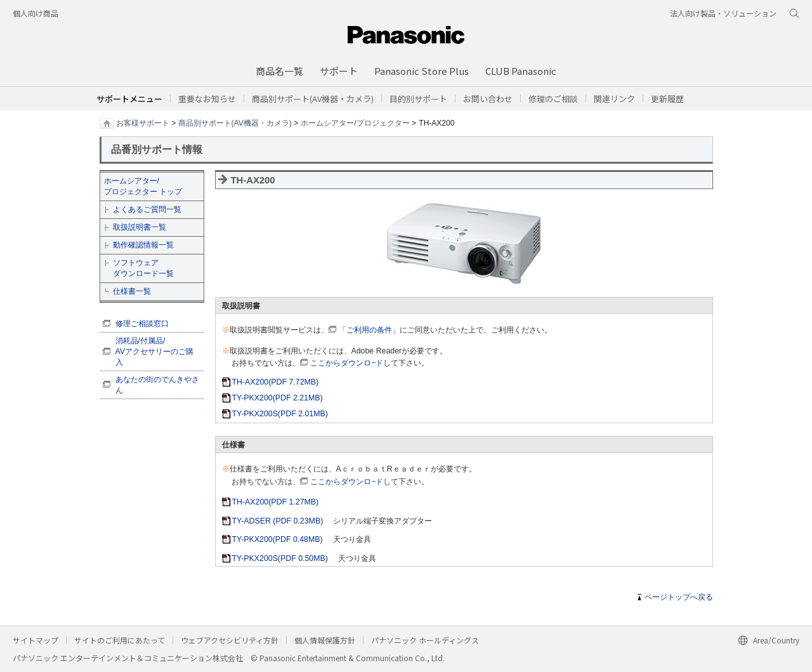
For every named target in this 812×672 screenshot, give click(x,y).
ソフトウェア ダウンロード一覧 (143, 268)
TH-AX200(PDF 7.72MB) (276, 382)
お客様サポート (143, 122)
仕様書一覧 (132, 291)
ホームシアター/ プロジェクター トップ (143, 186)
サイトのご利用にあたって (120, 640)
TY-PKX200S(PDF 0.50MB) (280, 558)
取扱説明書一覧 (140, 227)
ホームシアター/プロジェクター (355, 122)
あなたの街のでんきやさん (157, 385)
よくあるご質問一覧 (147, 209)
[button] (418, 99)
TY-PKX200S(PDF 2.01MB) (280, 414)
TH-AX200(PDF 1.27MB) (276, 502)
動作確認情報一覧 (143, 245)
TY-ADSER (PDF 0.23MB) (278, 521)
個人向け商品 (36, 13)
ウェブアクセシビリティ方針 (230, 640)
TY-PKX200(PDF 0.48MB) (278, 539)
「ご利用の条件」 (369, 330)
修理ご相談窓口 (142, 324)
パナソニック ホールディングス (425, 640)
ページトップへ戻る (679, 597)
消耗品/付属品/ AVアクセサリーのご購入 (155, 352)
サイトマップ (36, 640)
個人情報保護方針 (325, 640)
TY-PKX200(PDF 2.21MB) (278, 398)
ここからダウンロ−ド (347, 363)
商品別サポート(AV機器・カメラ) (235, 122)
